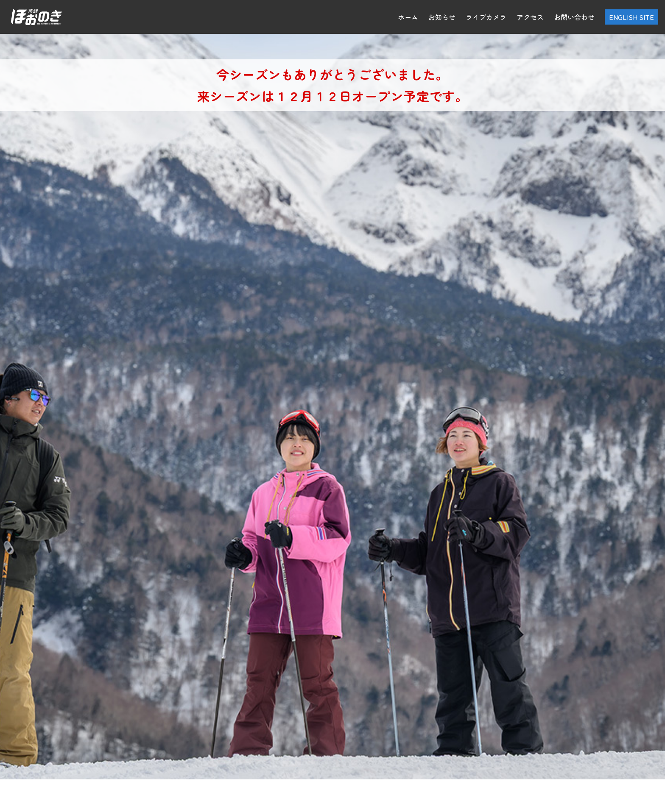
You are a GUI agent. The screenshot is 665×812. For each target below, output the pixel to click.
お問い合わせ (574, 17)
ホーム (408, 17)
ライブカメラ (486, 17)
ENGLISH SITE (631, 17)
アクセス (530, 17)
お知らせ (442, 17)
